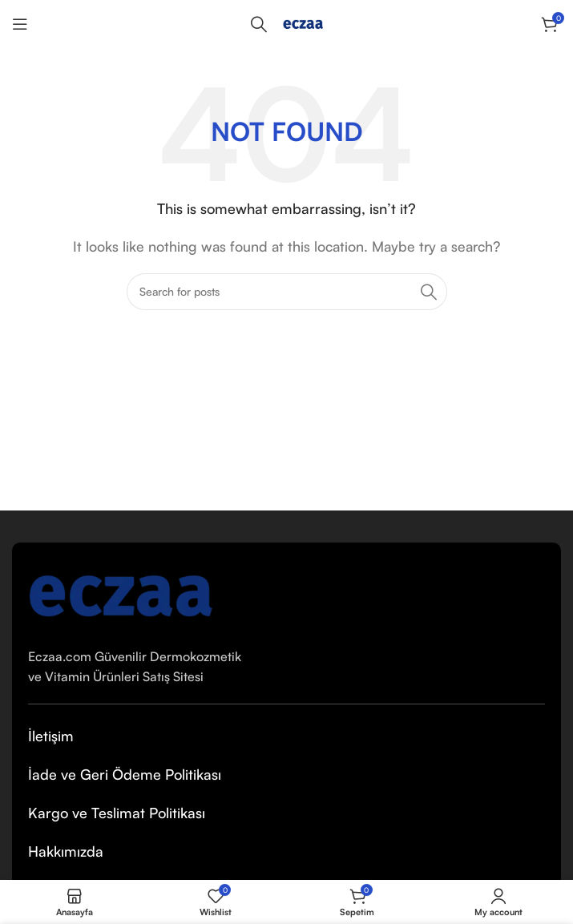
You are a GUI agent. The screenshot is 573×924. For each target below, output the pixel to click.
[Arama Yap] (259, 24)
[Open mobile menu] (20, 24)
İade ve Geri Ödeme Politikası (125, 774)
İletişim (51, 736)
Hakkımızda (66, 851)
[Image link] (120, 592)
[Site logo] (303, 22)
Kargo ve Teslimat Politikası (117, 813)
